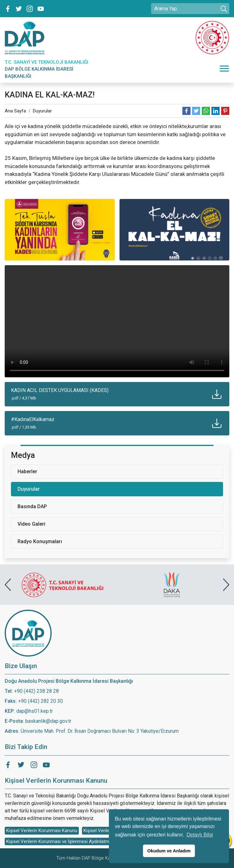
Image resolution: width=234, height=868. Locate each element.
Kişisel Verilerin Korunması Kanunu (42, 831)
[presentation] (8, 585)
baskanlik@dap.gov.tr (48, 721)
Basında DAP (32, 506)
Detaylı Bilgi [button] (200, 835)
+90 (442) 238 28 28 (36, 691)
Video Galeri (31, 524)
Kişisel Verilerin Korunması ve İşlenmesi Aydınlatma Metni (65, 841)
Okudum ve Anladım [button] (169, 851)
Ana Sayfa (15, 111)
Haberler (27, 471)
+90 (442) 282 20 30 (41, 701)
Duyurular (42, 111)
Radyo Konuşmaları (40, 541)
